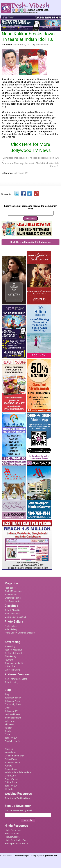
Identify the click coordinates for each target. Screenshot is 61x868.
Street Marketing (12, 670)
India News (10, 721)
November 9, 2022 (22, 45)
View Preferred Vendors (16, 679)
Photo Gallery (11, 626)
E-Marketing (10, 656)
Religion (8, 728)
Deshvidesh (42, 45)
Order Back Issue (13, 598)
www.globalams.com (49, 856)
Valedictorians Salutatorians (18, 772)
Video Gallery (11, 629)
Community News (13, 704)
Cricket (8, 708)
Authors (8, 766)
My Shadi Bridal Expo (15, 756)
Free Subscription (13, 601)
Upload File (10, 666)
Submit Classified (13, 610)
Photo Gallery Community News (20, 633)
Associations (11, 769)
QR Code (9, 789)
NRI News (9, 724)
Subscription (11, 595)
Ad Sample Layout (13, 653)
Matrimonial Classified (15, 617)
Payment (9, 660)
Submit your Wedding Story (17, 798)
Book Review (11, 738)
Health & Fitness (12, 714)
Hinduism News (12, 837)
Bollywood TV (21, 173)
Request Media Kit (13, 650)
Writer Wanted (11, 779)
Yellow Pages (11, 759)
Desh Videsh (7, 856)
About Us (9, 749)
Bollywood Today (13, 698)
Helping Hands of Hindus (16, 844)
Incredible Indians (13, 718)
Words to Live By (12, 741)
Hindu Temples (12, 834)
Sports (8, 731)
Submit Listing (11, 682)
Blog (7, 694)
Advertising (10, 646)
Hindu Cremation (13, 830)
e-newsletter (10, 752)
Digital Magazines (13, 591)
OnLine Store (11, 782)
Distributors (10, 776)
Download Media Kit (14, 663)
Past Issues (10, 588)
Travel (7, 734)
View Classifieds (12, 614)
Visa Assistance (12, 762)
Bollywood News (12, 701)
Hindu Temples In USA (15, 840)
